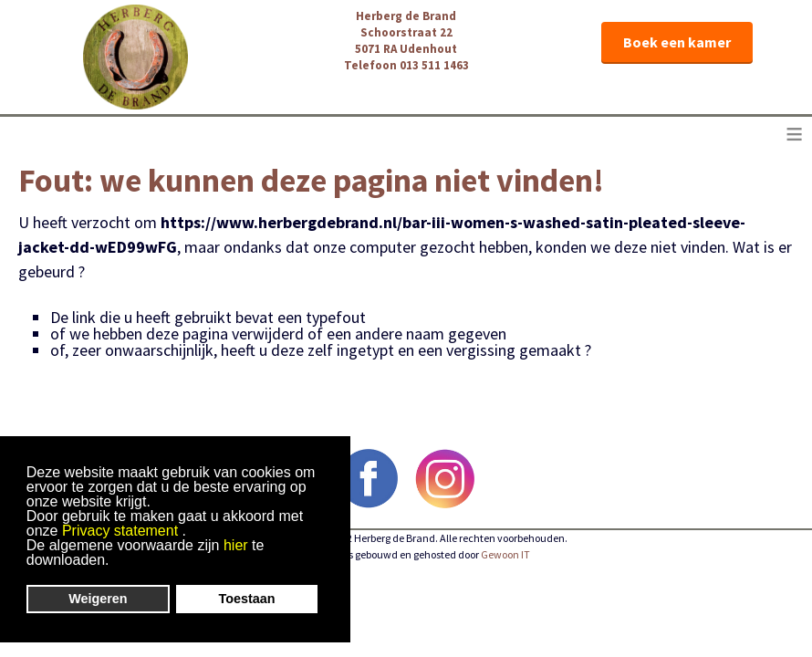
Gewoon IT (505, 554)
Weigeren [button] (98, 599)
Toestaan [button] (247, 599)
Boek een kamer (677, 42)
